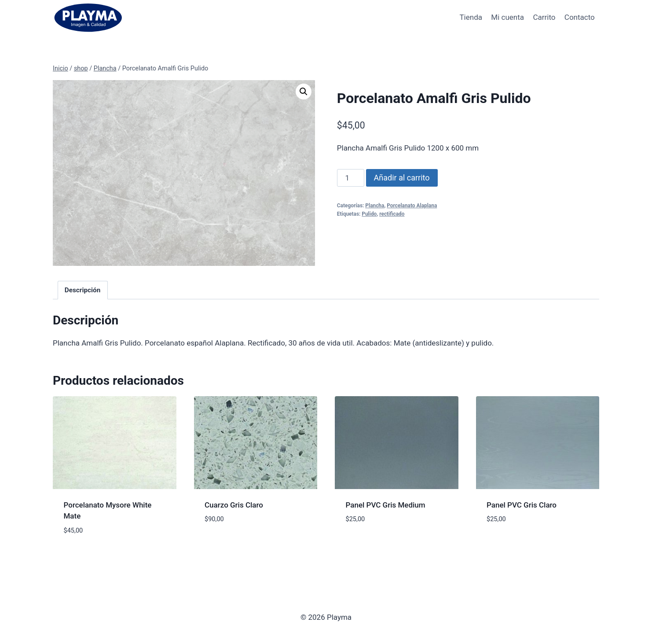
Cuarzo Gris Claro (234, 505)
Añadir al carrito (402, 178)
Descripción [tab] (83, 290)
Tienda (471, 17)
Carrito (544, 17)
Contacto (580, 17)
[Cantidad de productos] (351, 178)
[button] (304, 92)
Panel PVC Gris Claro (522, 505)
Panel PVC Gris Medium (386, 505)
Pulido (369, 214)
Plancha (375, 206)
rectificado (392, 214)
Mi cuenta (507, 17)
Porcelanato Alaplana (412, 206)
